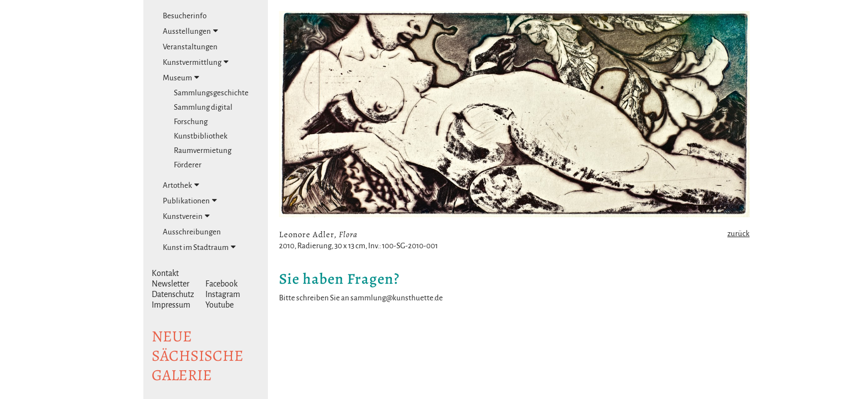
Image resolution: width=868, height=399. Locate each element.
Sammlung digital (203, 107)
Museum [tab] (181, 78)
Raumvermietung (203, 150)
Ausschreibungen (192, 232)
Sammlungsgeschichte (211, 93)
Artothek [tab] (181, 185)
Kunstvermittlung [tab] (196, 62)
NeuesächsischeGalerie (198, 356)
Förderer (188, 165)
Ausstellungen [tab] (190, 31)
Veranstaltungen (190, 47)
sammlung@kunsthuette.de (397, 298)
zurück (738, 234)
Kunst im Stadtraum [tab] (199, 247)
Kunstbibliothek (201, 136)
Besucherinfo (185, 16)
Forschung (191, 122)
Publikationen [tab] (190, 201)
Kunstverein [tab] (186, 216)
